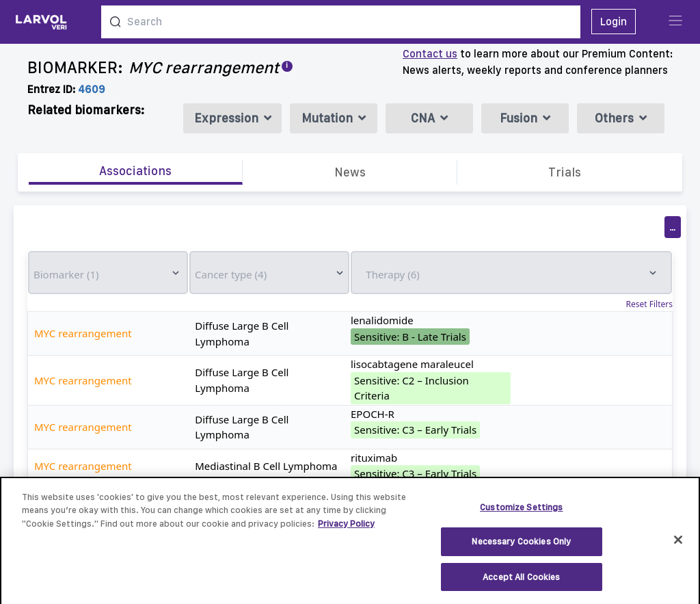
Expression (233, 118)
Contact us (430, 54)
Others (621, 118)
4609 (92, 89)
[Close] (678, 547)
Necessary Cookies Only (521, 548)
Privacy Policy (346, 530)
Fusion (525, 118)
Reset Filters (649, 304)
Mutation (334, 118)
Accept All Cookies (521, 584)
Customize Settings (521, 514)
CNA (429, 118)
